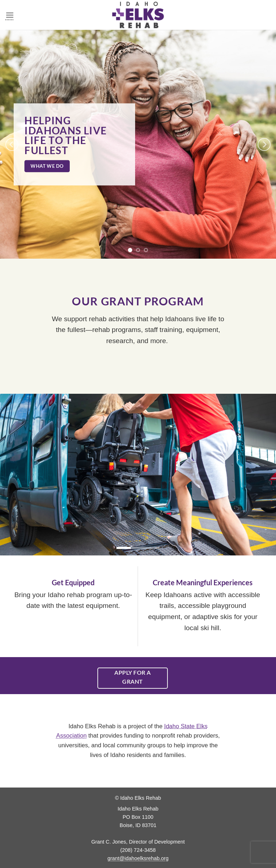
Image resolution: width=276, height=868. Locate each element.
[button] (10, 15)
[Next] (264, 144)
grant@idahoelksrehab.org (138, 858)
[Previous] (12, 144)
